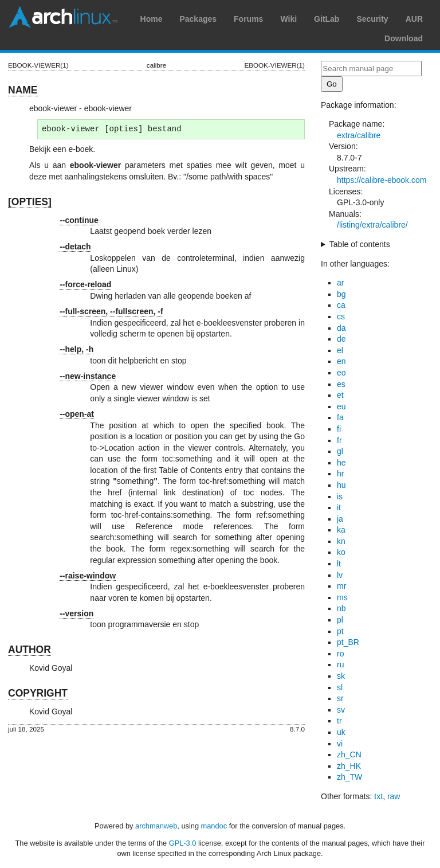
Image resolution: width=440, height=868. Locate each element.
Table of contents (360, 244)
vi (340, 744)
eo (341, 373)
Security (372, 19)
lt (339, 564)
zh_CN (349, 754)
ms (342, 597)
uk (341, 732)
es (341, 384)
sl (340, 687)
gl (340, 451)
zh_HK (349, 766)
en (341, 361)
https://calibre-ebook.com (382, 180)
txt (378, 796)
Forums (248, 19)
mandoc (214, 826)
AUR (414, 19)
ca (341, 305)
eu (341, 406)
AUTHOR (30, 650)
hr (340, 474)
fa (340, 417)
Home (152, 19)
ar (340, 283)
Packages (198, 19)
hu (341, 485)
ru (340, 664)
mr (341, 586)
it (339, 507)
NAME (23, 90)
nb (341, 608)
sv (341, 710)
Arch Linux (63, 17)
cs (341, 316)
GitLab (327, 19)
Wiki (288, 19)
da (341, 328)
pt (340, 631)
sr (340, 698)
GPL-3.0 (183, 843)
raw (394, 796)
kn (341, 541)
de (341, 339)
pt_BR (348, 642)
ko (341, 552)
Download (404, 38)
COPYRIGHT (38, 693)
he (341, 463)
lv (340, 575)
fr (339, 440)
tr (339, 721)
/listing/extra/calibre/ (372, 225)
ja (340, 519)
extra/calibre (359, 135)
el (340, 350)
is (340, 496)
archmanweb (156, 826)
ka (341, 530)
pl (340, 620)
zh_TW (349, 777)
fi (339, 429)
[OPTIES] (30, 202)
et (340, 395)
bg (341, 294)
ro (340, 654)
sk (341, 676)
